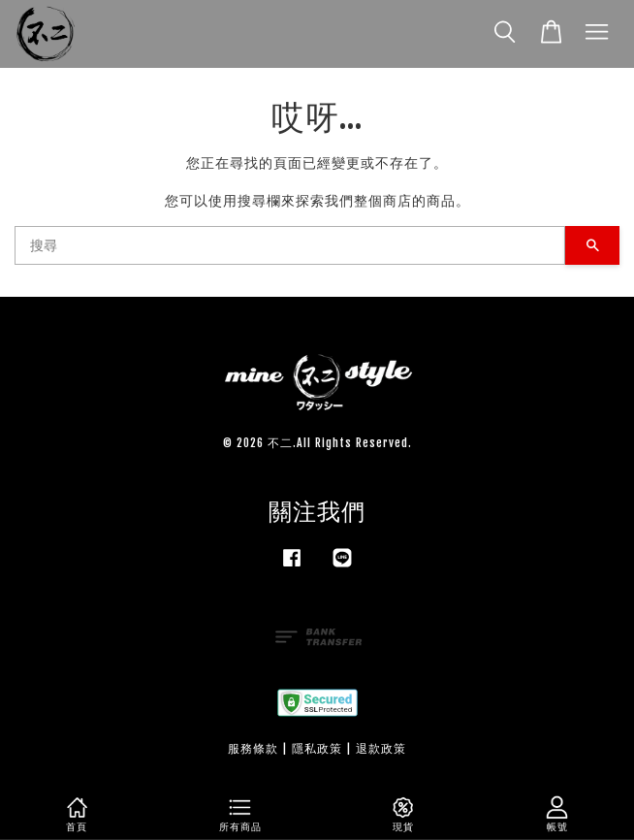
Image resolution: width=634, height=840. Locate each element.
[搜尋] (290, 245)
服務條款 (253, 748)
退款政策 (381, 748)
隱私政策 (317, 748)
